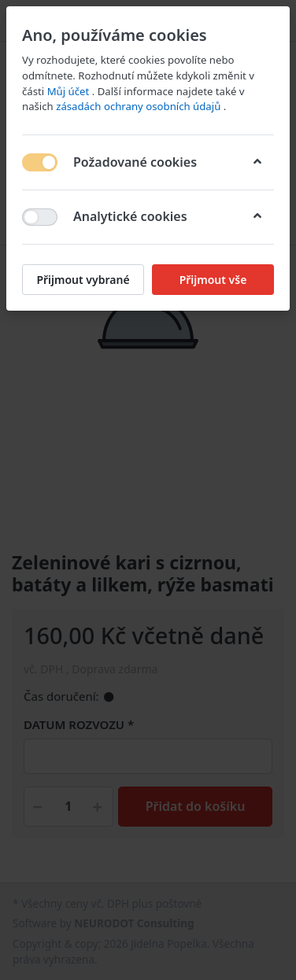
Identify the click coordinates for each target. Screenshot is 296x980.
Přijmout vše (213, 280)
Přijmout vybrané (83, 280)
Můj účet (70, 91)
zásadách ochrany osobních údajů (140, 106)
